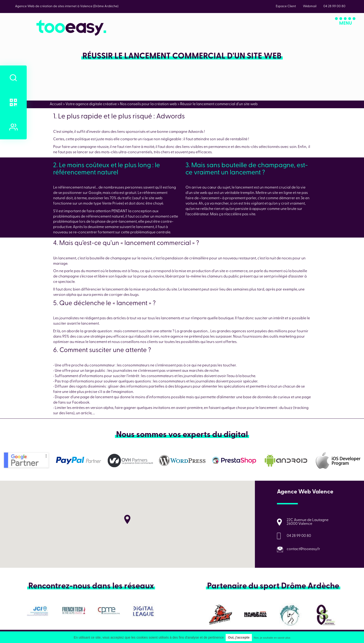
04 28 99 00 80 (299, 536)
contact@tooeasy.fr (303, 549)
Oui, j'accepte (239, 637)
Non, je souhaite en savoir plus (272, 638)
